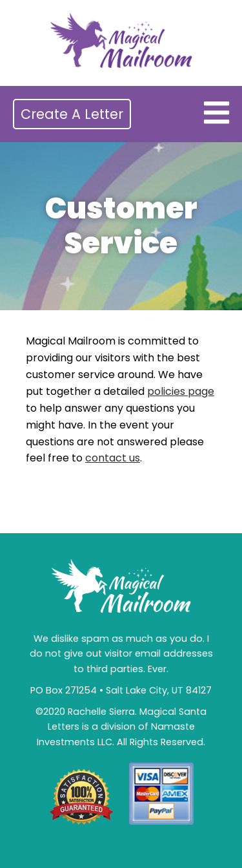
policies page (181, 391)
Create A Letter (72, 114)
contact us (113, 458)
